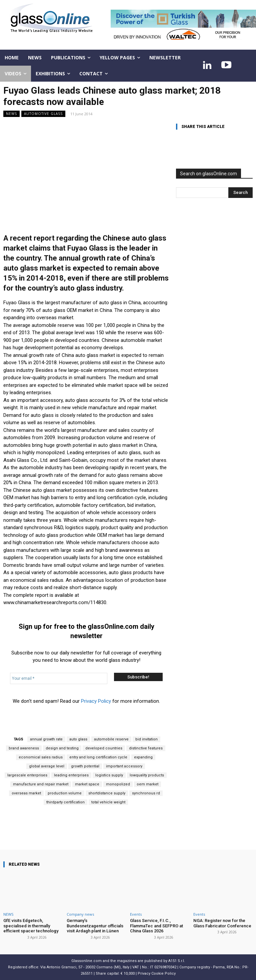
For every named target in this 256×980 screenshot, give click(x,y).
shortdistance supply (107, 793)
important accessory (124, 766)
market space (87, 784)
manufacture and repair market (41, 784)
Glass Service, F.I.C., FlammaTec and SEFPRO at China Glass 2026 (156, 926)
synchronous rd (146, 793)
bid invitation (146, 739)
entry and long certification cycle (98, 757)
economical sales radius (41, 757)
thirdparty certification (65, 802)
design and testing (62, 748)
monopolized (118, 784)
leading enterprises (71, 775)
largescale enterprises (27, 775)
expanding (143, 757)
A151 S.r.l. (177, 961)
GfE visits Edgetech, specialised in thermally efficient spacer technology (31, 926)
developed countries (104, 748)
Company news (80, 914)
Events (136, 914)
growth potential (85, 766)
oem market (147, 784)
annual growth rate (46, 739)
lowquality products (147, 775)
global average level (47, 766)
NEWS (11, 114)
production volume (65, 793)
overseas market (26, 793)
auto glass (78, 739)
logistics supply (109, 775)
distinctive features (146, 748)
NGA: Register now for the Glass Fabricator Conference (222, 923)
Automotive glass (43, 114)
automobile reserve (111, 739)
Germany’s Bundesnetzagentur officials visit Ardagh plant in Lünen (95, 926)
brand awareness (24, 748)
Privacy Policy (96, 701)
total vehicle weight (108, 802)
